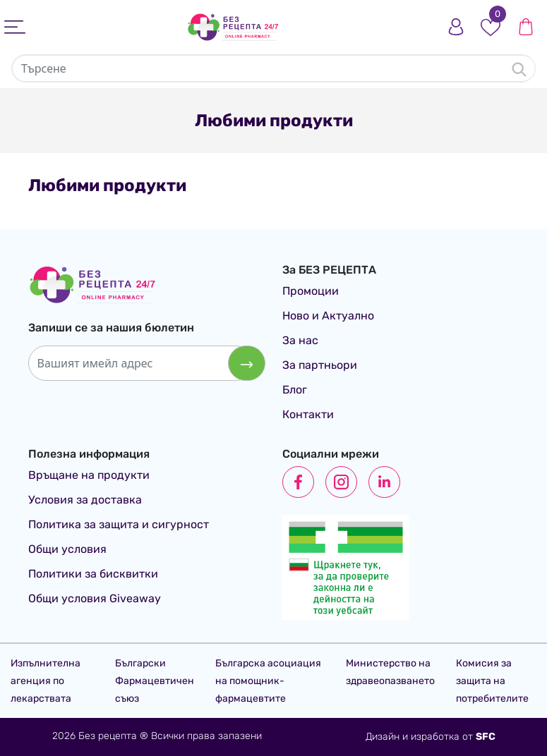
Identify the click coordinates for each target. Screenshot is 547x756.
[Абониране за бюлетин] (247, 363)
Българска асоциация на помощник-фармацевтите (268, 681)
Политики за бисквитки (93, 574)
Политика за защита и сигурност (119, 524)
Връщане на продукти (89, 475)
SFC (486, 737)
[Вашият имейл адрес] (141, 363)
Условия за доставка (85, 500)
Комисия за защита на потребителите (492, 681)
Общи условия (67, 549)
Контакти (308, 414)
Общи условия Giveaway (95, 598)
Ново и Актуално (328, 316)
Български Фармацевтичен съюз (155, 681)
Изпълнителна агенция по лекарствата (46, 681)
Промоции (311, 291)
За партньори (320, 365)
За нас (300, 340)
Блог (295, 390)
